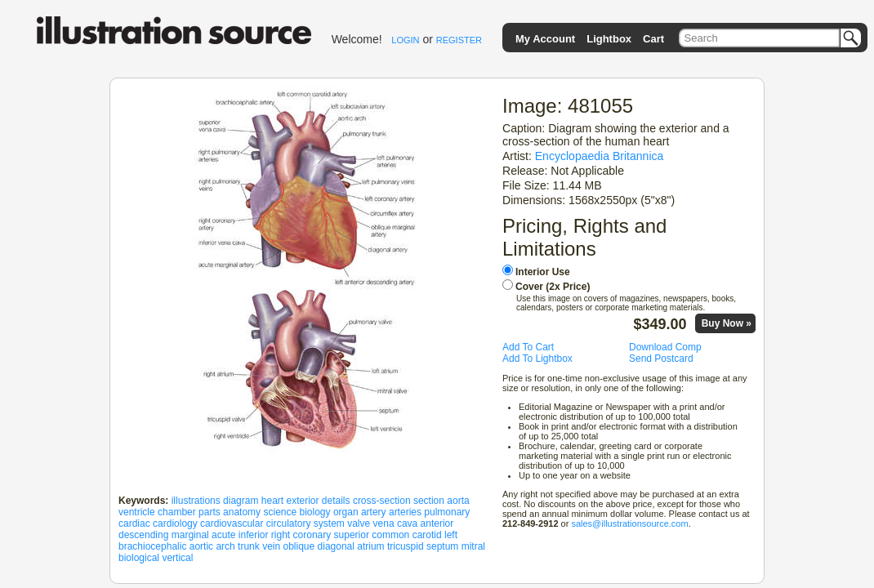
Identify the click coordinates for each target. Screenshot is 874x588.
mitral (473, 546)
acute (223, 535)
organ (346, 512)
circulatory (289, 523)
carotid (427, 535)
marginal (190, 535)
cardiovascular (232, 523)
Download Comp (665, 347)
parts (210, 512)
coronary (312, 535)
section (429, 501)
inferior (254, 535)
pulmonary (447, 512)
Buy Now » (727, 323)
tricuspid (406, 546)
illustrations (196, 501)
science (280, 512)
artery (374, 512)
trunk (249, 546)
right (281, 535)
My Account (545, 39)
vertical (177, 558)
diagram (241, 501)
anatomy (242, 512)
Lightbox (609, 39)
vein (271, 546)
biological (139, 558)
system (329, 523)
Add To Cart (528, 347)
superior (352, 535)
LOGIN (405, 40)
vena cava (396, 523)
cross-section (382, 501)
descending (143, 535)
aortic (201, 546)
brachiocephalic (152, 546)
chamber (177, 512)
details (336, 501)
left (451, 535)
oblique (299, 546)
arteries (405, 512)
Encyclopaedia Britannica (600, 156)
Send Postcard (661, 359)
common (390, 535)
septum (442, 546)
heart (272, 501)
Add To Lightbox (537, 359)
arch (225, 546)
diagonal (336, 546)
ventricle (137, 512)
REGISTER (459, 40)
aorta (458, 501)
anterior (437, 523)
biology (315, 512)
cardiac (134, 523)
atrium (370, 546)
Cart (653, 39)
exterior (302, 501)
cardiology (175, 523)
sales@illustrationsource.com (629, 523)
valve (359, 523)
